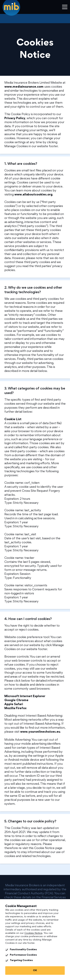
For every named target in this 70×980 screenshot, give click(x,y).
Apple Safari (14, 704)
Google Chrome (16, 700)
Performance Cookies (21, 955)
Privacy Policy (15, 118)
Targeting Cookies (19, 960)
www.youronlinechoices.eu (40, 732)
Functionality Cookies (21, 950)
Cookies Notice (33, 933)
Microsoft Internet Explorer (25, 696)
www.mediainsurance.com (24, 87)
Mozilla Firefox (15, 708)
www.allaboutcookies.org (33, 195)
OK (35, 971)
